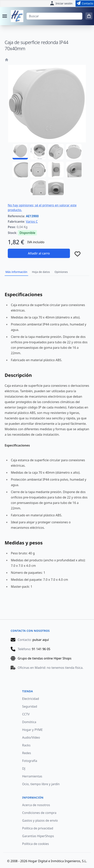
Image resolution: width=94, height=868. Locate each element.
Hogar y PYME (32, 730)
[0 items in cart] (89, 16)
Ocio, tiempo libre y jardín (41, 784)
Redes (27, 753)
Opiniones (61, 272)
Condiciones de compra (39, 813)
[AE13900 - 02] (38, 152)
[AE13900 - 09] (38, 187)
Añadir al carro (39, 253)
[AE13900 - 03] (56, 152)
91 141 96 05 (41, 649)
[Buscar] (54, 16)
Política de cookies (36, 844)
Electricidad (31, 699)
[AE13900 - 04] (74, 152)
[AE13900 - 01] (20, 152)
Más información (16, 272)
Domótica (29, 722)
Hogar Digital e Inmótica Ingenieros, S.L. (58, 861)
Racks (26, 745)
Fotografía (30, 761)
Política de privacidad (38, 828)
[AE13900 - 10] (56, 187)
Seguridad (30, 706)
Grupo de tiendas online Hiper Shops (45, 658)
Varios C (32, 222)
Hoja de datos (41, 272)
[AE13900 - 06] (38, 170)
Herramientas (32, 776)
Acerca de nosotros (36, 805)
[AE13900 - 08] (74, 170)
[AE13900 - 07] (56, 170)
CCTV (26, 714)
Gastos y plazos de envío (40, 820)
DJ (24, 768)
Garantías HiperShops (38, 836)
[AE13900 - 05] (20, 170)
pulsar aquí (41, 640)
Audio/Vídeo (31, 737)
